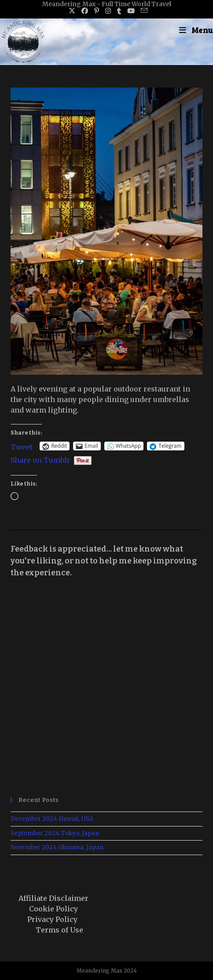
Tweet (22, 446)
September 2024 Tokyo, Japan (55, 833)
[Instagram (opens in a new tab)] (108, 11)
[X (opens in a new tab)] (72, 11)
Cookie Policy (53, 909)
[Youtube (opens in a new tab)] (131, 11)
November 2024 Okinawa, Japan (57, 847)
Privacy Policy (52, 919)
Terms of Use (59, 930)
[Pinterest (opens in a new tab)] (97, 11)
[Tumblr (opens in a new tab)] (119, 11)
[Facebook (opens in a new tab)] (85, 11)
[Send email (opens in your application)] (143, 11)
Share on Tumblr (40, 459)
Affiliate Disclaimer (53, 898)
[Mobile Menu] (196, 30)
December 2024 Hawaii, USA (52, 819)
